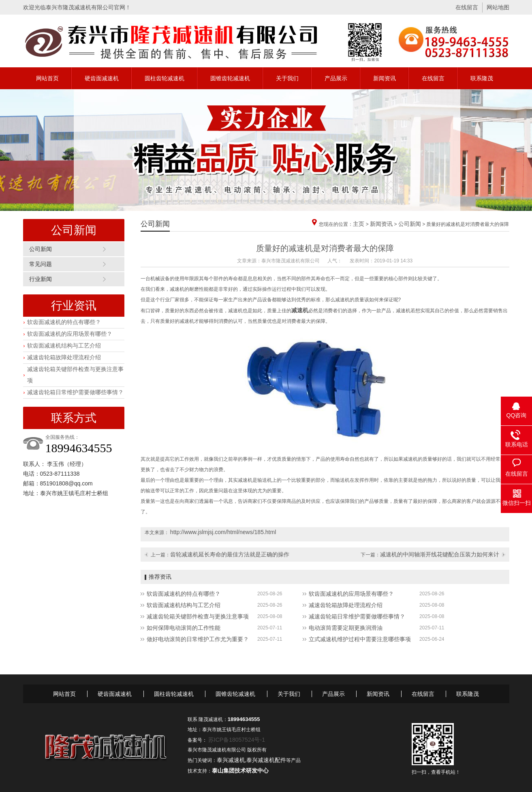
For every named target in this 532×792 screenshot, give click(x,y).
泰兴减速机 (231, 760)
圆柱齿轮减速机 (165, 78)
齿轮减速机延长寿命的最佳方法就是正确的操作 (230, 554)
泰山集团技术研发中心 (240, 771)
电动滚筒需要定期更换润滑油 (346, 628)
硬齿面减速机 (102, 78)
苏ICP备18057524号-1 (237, 740)
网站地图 (498, 7)
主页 (359, 224)
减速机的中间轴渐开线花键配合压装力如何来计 (440, 554)
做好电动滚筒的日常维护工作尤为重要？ (198, 639)
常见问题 (41, 264)
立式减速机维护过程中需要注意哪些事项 (360, 639)
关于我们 (287, 78)
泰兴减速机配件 (266, 760)
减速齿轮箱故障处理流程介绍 (64, 357)
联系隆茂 (482, 78)
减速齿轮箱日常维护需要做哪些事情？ (75, 392)
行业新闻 (41, 279)
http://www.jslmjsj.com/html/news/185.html (223, 532)
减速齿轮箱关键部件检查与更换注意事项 (198, 616)
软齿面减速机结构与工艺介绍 (64, 346)
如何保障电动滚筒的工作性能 (184, 628)
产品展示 (336, 78)
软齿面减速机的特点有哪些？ (64, 322)
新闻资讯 (385, 78)
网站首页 (47, 78)
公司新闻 (41, 249)
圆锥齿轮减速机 (230, 78)
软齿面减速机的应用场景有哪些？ (70, 334)
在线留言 (467, 7)
